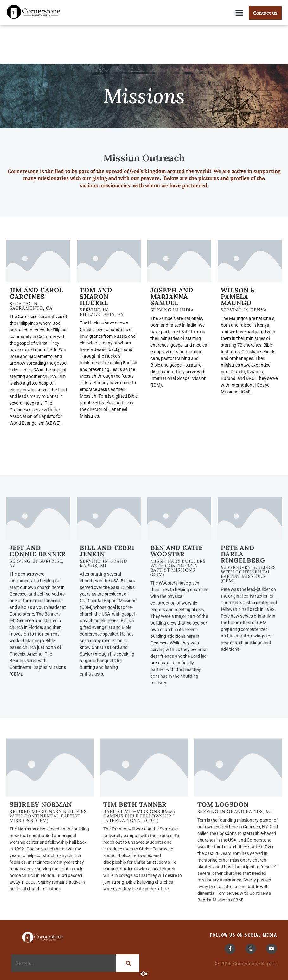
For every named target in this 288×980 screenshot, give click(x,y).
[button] (239, 13)
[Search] (128, 963)
